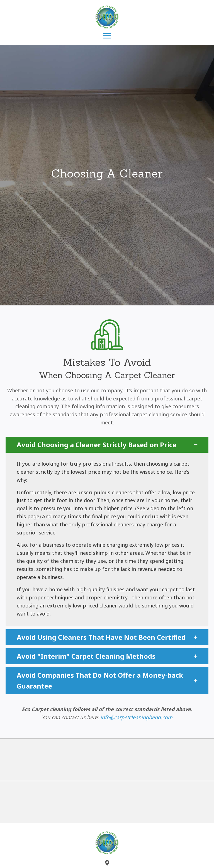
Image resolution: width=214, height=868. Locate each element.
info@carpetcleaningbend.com (136, 717)
